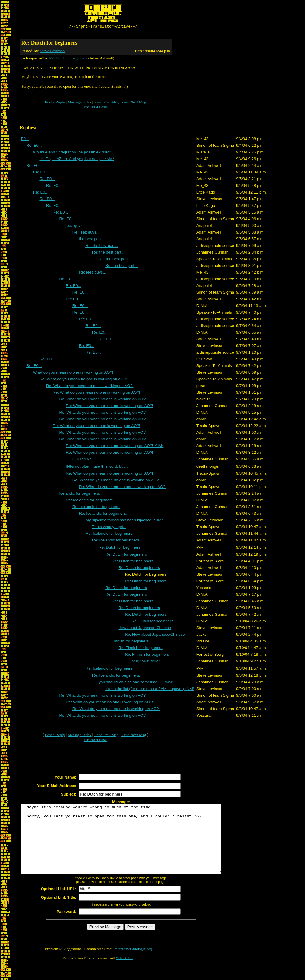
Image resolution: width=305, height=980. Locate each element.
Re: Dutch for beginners (68, 59)
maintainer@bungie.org (133, 963)
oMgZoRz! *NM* (146, 662)
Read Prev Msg (106, 103)
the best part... (91, 240)
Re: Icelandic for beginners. (90, 501)
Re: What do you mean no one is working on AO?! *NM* (115, 447)
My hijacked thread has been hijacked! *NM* (124, 521)
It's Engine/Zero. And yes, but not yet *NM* (77, 160)
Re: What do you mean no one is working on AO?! (83, 380)
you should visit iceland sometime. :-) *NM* (136, 683)
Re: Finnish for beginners (140, 649)
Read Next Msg (134, 103)
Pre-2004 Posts (96, 108)
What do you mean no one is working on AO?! (73, 373)
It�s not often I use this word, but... (97, 467)
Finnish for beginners (130, 642)
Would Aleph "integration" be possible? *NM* (72, 153)
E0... (25, 140)
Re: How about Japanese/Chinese (155, 635)
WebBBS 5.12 (125, 973)
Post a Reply (55, 103)
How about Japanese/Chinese (144, 629)
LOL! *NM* (82, 460)
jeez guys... (76, 226)
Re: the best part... (102, 246)
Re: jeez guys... (86, 233)
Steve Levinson (53, 52)
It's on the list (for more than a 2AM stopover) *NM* (150, 690)
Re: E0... (34, 146)
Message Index (79, 103)
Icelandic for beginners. (79, 494)
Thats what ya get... (109, 528)
